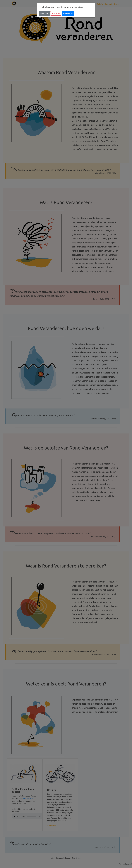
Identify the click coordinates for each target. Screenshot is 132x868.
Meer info (44, 13)
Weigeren (56, 13)
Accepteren (68, 13)
